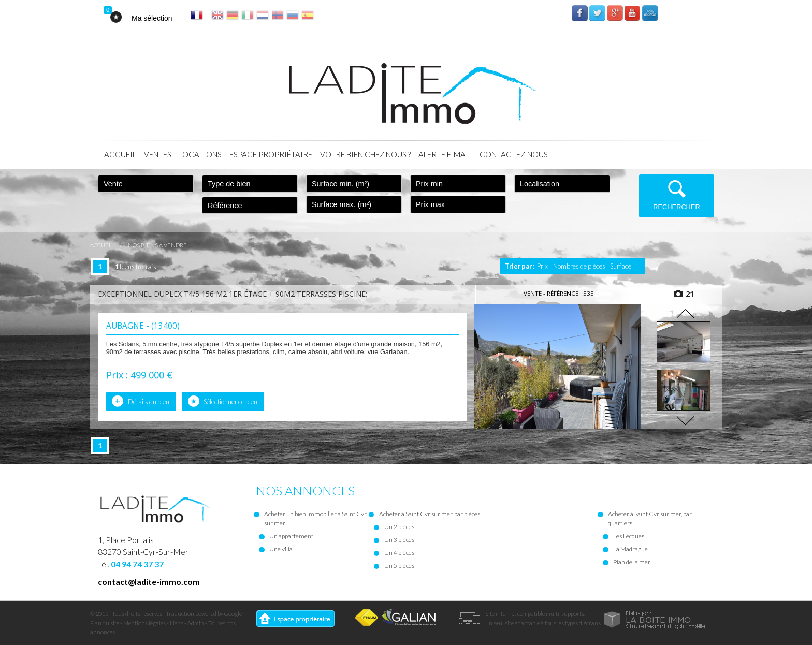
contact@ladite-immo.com (149, 582)
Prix (542, 266)
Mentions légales (144, 623)
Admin (196, 623)
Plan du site (105, 623)
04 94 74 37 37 (137, 564)
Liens (177, 623)
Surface (621, 266)
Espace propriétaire (271, 154)
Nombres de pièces (579, 266)
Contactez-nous (514, 154)
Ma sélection (152, 18)
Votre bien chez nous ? (365, 154)
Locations (200, 154)
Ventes (158, 154)
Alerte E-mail (445, 154)
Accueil (120, 154)
